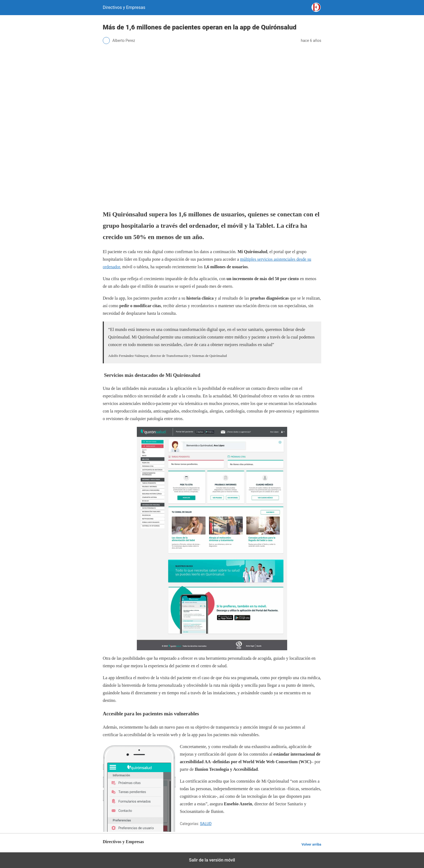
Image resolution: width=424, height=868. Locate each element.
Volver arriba (311, 844)
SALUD (206, 824)
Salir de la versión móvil (212, 860)
